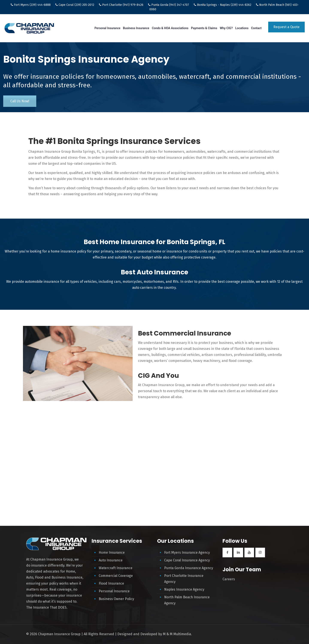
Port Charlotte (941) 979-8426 (123, 5)
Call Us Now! (20, 101)
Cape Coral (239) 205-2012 (76, 5)
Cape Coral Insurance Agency (187, 560)
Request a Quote (286, 27)
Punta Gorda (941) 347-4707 (170, 5)
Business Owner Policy (116, 599)
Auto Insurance (111, 560)
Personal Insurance (114, 591)
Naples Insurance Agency (184, 589)
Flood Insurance (111, 583)
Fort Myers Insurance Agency (187, 553)
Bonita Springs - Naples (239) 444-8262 (224, 5)
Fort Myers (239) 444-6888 (32, 5)
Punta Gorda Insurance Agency (189, 568)
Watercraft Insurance (116, 568)
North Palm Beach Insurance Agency (187, 600)
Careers (229, 579)
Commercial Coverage (116, 576)
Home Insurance (112, 553)
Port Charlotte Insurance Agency (184, 579)
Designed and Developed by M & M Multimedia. (155, 634)
